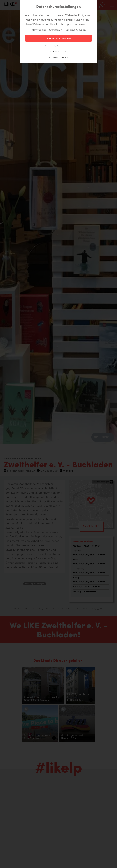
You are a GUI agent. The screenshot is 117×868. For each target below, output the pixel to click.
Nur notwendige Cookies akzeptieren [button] (58, 46)
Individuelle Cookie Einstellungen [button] (58, 52)
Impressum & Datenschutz (58, 57)
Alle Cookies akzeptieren (59, 38)
